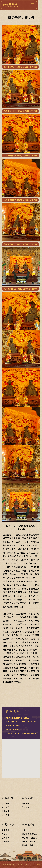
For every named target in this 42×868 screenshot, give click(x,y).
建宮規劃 (5, 841)
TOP (38, 865)
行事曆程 (26, 807)
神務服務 (5, 807)
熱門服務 (5, 804)
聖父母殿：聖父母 (29, 834)
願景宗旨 (5, 834)
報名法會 (5, 815)
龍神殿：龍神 (28, 845)
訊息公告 (26, 804)
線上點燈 (5, 811)
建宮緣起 (5, 830)
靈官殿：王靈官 (29, 841)
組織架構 (5, 838)
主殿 (24, 830)
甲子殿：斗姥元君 (29, 838)
